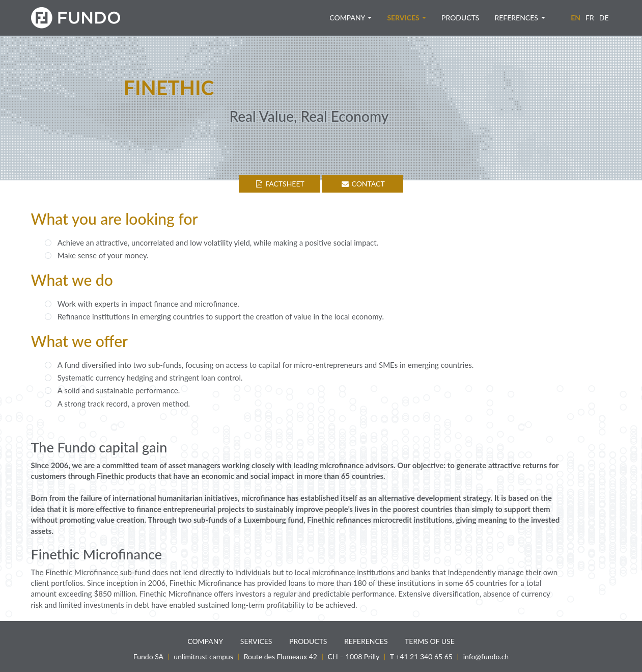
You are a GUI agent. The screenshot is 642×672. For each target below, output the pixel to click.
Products (460, 18)
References (520, 18)
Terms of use (430, 641)
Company (351, 18)
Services (407, 18)
